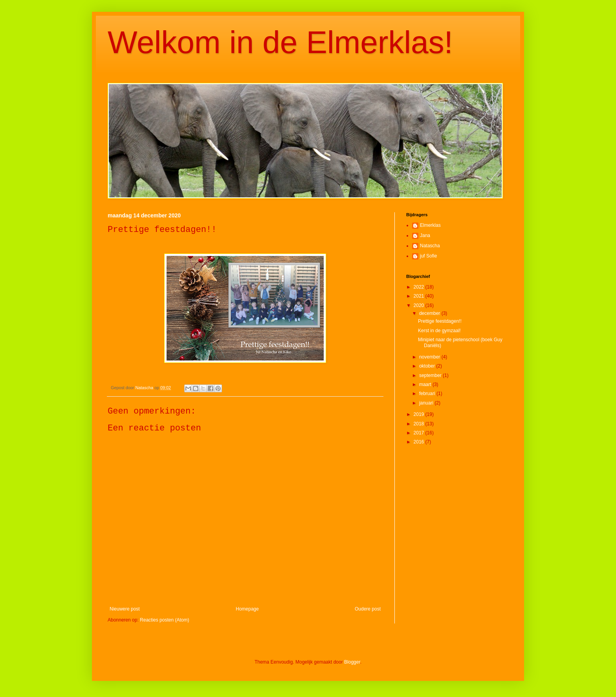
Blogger (352, 662)
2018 (420, 424)
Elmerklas (430, 225)
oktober (428, 366)
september (431, 375)
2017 (420, 433)
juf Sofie (428, 256)
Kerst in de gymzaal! (439, 331)
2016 (420, 442)
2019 (420, 414)
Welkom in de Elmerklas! (280, 42)
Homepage (247, 609)
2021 (420, 296)
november (430, 357)
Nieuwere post (125, 609)
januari (427, 403)
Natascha (430, 246)
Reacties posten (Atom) (164, 620)
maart (426, 384)
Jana (425, 235)
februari (428, 394)
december (430, 313)
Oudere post (368, 609)
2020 (420, 305)
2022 (420, 287)
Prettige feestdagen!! (440, 321)
